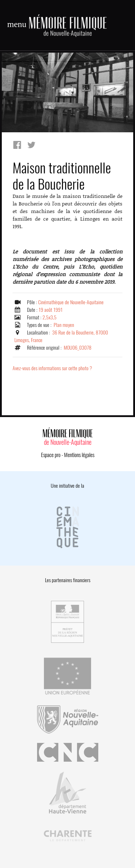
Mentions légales (79, 455)
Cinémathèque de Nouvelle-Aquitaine (71, 302)
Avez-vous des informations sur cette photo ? (52, 368)
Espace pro (51, 455)
